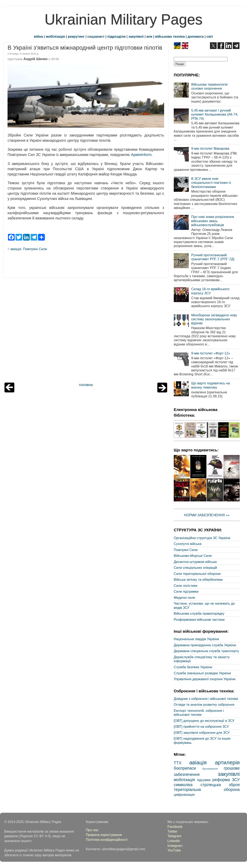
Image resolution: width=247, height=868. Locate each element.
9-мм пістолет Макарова (210, 148)
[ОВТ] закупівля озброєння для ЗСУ (202, 733)
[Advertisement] (86, 331)
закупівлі (136, 36)
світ (210, 36)
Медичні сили (184, 598)
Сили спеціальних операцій (195, 568)
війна (38, 36)
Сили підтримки (186, 591)
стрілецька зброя (220, 785)
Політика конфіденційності (107, 840)
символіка (183, 785)
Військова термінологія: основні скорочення (210, 86)
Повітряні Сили (35, 249)
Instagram (175, 846)
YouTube (174, 850)
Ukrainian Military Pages (124, 19)
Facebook (175, 827)
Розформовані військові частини (199, 619)
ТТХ (178, 763)
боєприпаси (185, 768)
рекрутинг (76, 36)
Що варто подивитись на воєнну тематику (210, 385)
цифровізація (184, 795)
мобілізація (55, 36)
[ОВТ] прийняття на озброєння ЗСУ (201, 726)
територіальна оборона (207, 789)
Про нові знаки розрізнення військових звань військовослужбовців (213, 221)
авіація (16, 249)
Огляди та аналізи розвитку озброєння (204, 704)
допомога (196, 36)
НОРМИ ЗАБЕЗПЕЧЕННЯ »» (207, 515)
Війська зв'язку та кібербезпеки (198, 580)
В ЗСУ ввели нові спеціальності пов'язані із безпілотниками (211, 183)
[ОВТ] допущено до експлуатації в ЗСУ (204, 721)
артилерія (227, 762)
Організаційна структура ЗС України (202, 538)
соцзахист (96, 36)
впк (149, 36)
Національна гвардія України (196, 639)
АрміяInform (141, 155)
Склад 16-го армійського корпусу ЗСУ (210, 291)
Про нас (92, 830)
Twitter (172, 831)
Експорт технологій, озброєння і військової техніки (199, 713)
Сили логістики (186, 586)
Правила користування (104, 835)
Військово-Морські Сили (193, 556)
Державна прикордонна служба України (205, 645)
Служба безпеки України (193, 667)
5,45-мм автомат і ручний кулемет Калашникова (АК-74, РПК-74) (215, 114)
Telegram (174, 836)
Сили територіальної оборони (197, 574)
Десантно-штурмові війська (195, 562)
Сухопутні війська (188, 544)
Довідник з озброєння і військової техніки (206, 699)
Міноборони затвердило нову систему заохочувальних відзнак (214, 319)
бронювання (210, 769)
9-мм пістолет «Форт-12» (211, 353)
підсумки (204, 780)
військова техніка (170, 36)
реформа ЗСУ (226, 780)
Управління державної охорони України (205, 679)
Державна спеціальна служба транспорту (206, 651)
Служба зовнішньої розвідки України (202, 673)
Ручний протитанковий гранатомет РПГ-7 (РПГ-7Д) (213, 257)
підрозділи (116, 36)
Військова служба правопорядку (199, 613)
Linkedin (174, 841)
